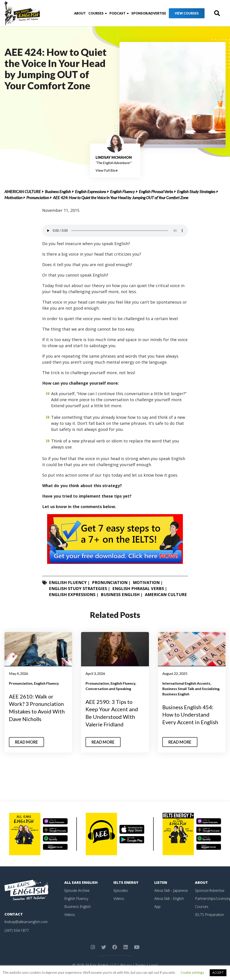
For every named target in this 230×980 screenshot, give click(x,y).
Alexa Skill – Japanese (171, 890)
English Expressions (91, 192)
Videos (70, 915)
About (80, 13)
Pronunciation (38, 198)
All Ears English (81, 882)
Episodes (121, 890)
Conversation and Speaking (108, 689)
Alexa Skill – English (169, 899)
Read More (26, 742)
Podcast (117, 13)
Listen (161, 882)
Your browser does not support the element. (115, 231)
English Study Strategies (196, 192)
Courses (96, 13)
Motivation (13, 198)
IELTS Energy (126, 882)
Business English (58, 192)
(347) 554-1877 (17, 930)
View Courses (187, 13)
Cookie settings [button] (192, 972)
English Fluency (122, 192)
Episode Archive (77, 890)
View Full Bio (107, 170)
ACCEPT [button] (218, 973)
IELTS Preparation (209, 915)
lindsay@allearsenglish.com (26, 922)
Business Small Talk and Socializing (191, 689)
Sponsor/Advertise (149, 13)
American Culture (23, 192)
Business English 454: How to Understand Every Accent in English (190, 715)
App (157, 907)
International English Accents (186, 683)
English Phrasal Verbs (156, 192)
